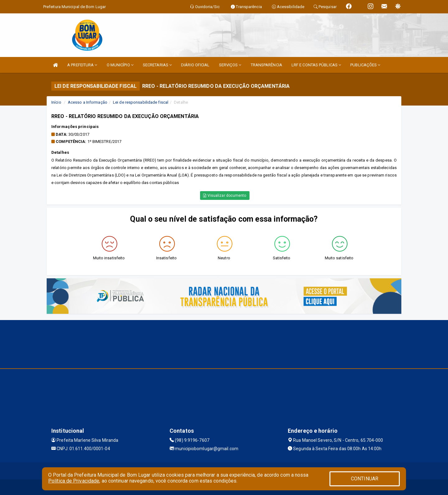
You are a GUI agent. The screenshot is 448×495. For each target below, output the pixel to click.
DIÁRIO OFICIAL (195, 65)
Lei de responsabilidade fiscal (141, 102)
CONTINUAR (365, 479)
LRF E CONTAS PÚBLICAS (316, 65)
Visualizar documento (225, 196)
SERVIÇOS (230, 65)
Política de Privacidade (74, 481)
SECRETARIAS (157, 65)
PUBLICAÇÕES (365, 65)
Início (56, 102)
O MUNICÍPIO (120, 65)
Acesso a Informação (88, 102)
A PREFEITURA (82, 65)
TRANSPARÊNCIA (266, 65)
